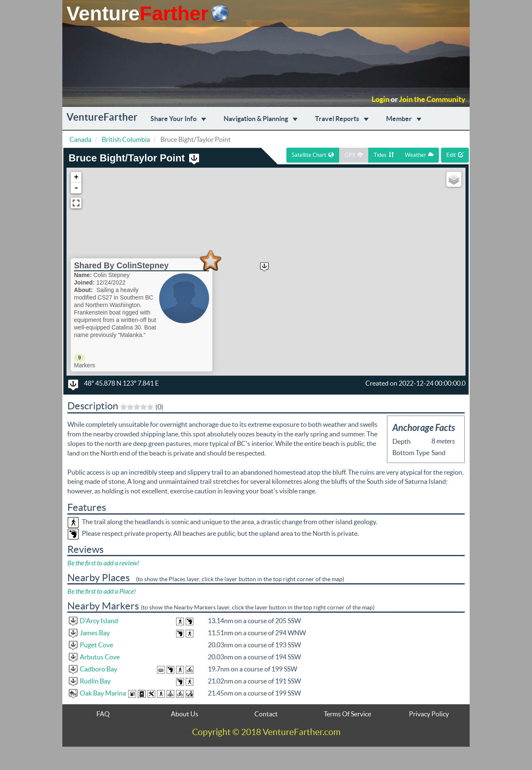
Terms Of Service (347, 714)
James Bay (95, 633)
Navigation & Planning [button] (261, 119)
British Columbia (126, 139)
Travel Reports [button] (342, 119)
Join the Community (432, 99)
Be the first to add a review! (103, 563)
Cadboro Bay (99, 669)
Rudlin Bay (95, 681)
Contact (266, 714)
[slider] (137, 407)
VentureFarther (102, 117)
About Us (185, 714)
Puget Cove (96, 645)
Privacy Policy (429, 714)
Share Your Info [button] (178, 119)
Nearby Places (99, 578)
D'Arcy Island (99, 621)
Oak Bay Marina (103, 693)
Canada (80, 139)
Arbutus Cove (100, 657)
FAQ (103, 714)
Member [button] (404, 119)
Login (381, 99)
